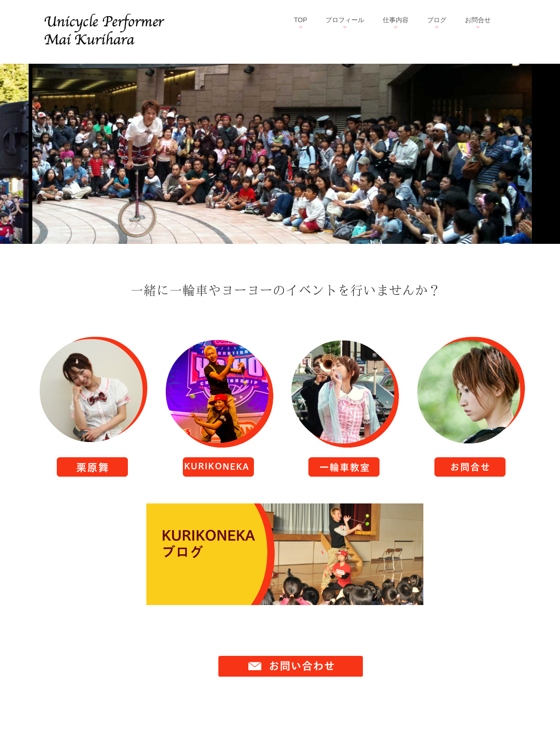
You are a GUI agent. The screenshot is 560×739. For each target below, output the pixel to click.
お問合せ (478, 20)
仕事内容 (396, 20)
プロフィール (345, 20)
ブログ (437, 20)
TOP (301, 20)
